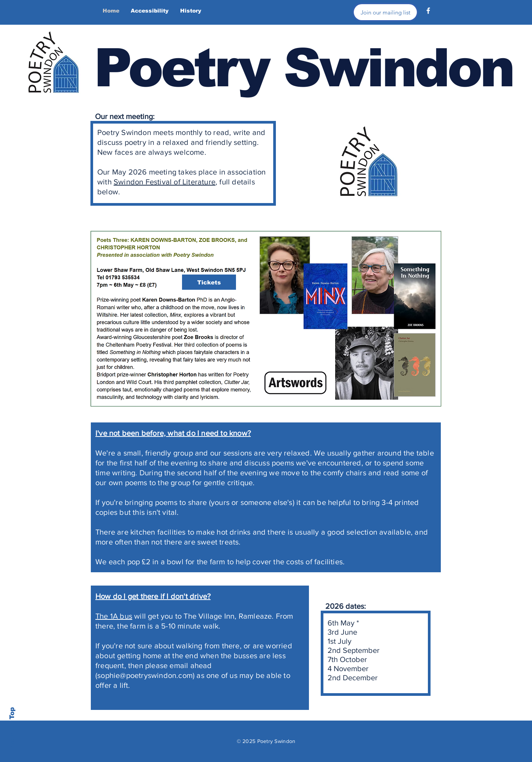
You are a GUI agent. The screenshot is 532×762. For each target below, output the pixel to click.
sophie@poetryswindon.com (145, 675)
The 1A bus (114, 616)
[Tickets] (209, 282)
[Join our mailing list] (385, 12)
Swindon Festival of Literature (165, 182)
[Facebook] (428, 11)
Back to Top (12, 728)
